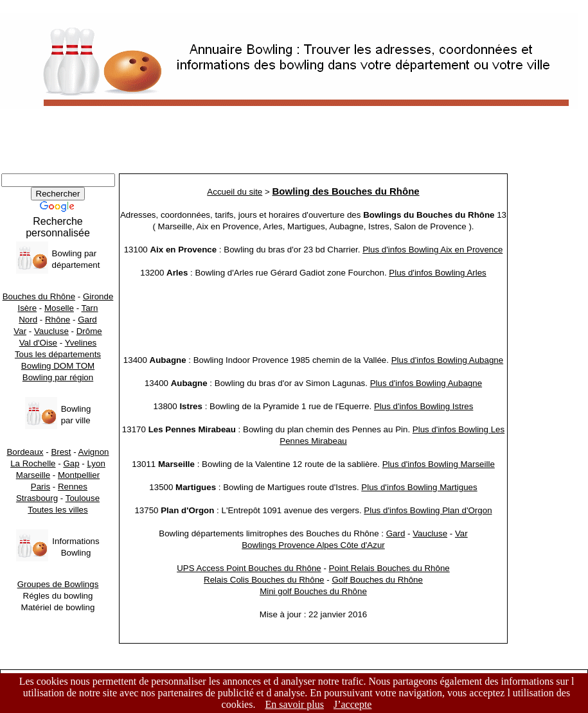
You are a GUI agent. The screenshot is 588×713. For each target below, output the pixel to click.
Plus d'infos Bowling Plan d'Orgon (428, 510)
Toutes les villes (58, 510)
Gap (71, 463)
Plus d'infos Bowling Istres (423, 406)
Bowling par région (58, 377)
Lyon (96, 463)
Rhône (58, 320)
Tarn (90, 308)
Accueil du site (235, 192)
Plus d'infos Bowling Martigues (419, 487)
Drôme (89, 331)
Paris (40, 487)
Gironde (98, 296)
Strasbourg (37, 498)
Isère (28, 308)
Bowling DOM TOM (58, 366)
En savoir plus (294, 704)
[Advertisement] (294, 145)
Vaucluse (51, 331)
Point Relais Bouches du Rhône (389, 568)
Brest (61, 452)
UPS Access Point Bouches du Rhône (249, 568)
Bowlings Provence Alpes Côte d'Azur (313, 545)
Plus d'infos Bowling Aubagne (447, 360)
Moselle (59, 308)
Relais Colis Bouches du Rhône (264, 580)
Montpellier (79, 475)
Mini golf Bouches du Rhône (313, 591)
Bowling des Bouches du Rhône (345, 191)
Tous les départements (58, 354)
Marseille (33, 475)
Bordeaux (25, 452)
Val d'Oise (38, 343)
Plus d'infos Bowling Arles (437, 273)
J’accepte (353, 704)
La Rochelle (33, 463)
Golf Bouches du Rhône (377, 580)
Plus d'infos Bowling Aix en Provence (432, 250)
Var (20, 331)
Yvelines (81, 343)
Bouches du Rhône (39, 296)
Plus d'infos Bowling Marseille (439, 464)
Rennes (73, 487)
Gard (87, 320)
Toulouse (83, 498)
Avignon (94, 452)
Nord (28, 320)
